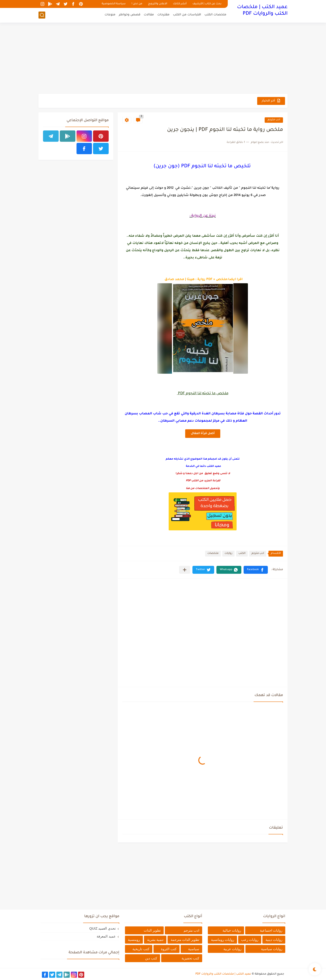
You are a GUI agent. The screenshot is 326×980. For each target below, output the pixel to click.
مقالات (149, 15)
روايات (228, 554)
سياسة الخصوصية (114, 4)
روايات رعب (250, 940)
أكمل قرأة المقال (203, 434)
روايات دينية (274, 940)
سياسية (194, 949)
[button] (256, 570)
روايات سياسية (272, 949)
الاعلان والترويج (158, 4)
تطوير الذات (152, 930)
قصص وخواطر (130, 15)
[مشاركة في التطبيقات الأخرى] (185, 570)
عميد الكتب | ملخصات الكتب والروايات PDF (262, 11)
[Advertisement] (163, 59)
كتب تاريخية (141, 949)
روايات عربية (232, 949)
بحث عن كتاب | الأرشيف (207, 4)
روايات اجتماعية (271, 930)
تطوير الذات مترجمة (185, 940)
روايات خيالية (232, 930)
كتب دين (151, 958)
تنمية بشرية (155, 940)
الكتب (242, 554)
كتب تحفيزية (190, 958)
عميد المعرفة (106, 936)
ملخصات (213, 554)
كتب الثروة (169, 949)
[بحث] (42, 15)
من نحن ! (137, 4)
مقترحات (163, 15)
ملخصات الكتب (215, 15)
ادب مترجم (274, 120)
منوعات (110, 15)
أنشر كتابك (180, 4)
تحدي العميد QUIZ (102, 928)
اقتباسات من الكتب (187, 15)
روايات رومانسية (223, 940)
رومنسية (134, 940)
